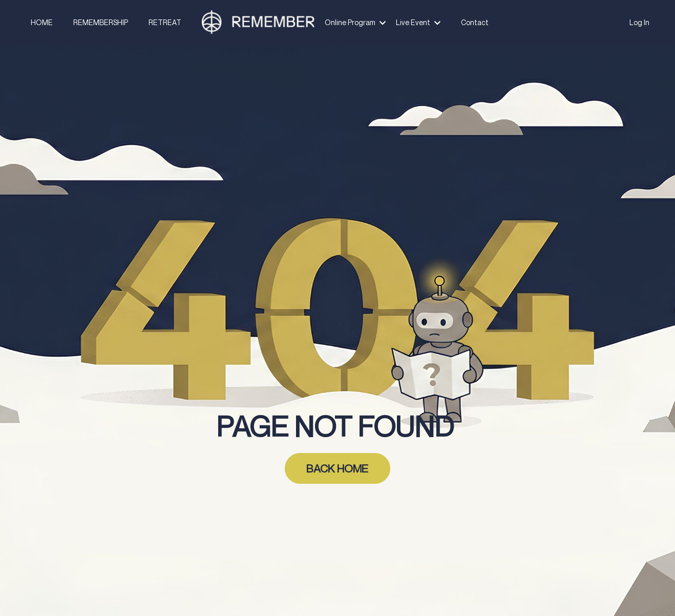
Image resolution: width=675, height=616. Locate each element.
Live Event (417, 22)
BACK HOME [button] (337, 468)
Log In (640, 22)
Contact (472, 22)
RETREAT (166, 22)
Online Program (355, 22)
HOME (45, 22)
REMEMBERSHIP (103, 22)
